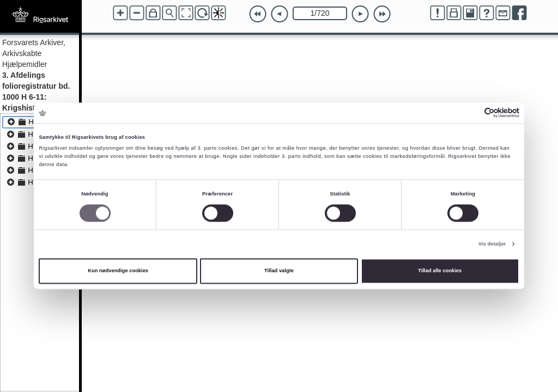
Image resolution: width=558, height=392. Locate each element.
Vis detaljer (492, 244)
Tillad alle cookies (440, 271)
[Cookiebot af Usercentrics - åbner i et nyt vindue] (472, 113)
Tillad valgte (279, 271)
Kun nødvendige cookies (118, 271)
